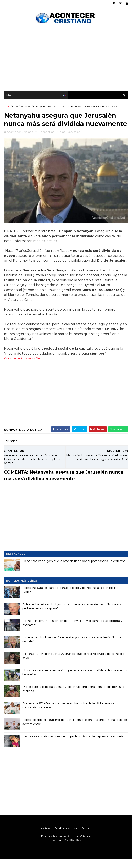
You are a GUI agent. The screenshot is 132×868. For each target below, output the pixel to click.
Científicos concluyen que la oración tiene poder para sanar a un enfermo (74, 570)
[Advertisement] (66, 59)
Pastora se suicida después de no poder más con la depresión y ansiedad (74, 746)
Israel (15, 107)
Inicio (7, 107)
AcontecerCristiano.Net (23, 367)
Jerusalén (26, 107)
